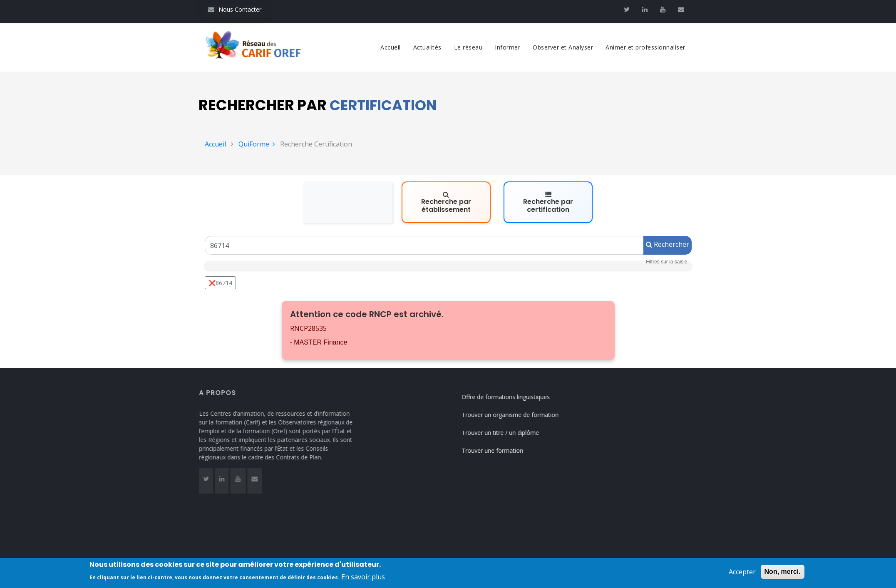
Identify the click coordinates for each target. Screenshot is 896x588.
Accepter (742, 577)
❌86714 (220, 283)
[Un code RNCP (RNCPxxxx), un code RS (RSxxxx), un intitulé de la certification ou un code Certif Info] (424, 245)
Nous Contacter (235, 9)
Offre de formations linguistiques (514, 397)
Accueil (391, 47)
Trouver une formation (501, 450)
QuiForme (257, 144)
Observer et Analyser (563, 47)
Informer (508, 47)
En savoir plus (363, 582)
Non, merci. (783, 577)
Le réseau (468, 47)
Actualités (427, 47)
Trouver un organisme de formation (518, 415)
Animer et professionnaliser (645, 47)
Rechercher (668, 244)
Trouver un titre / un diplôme (509, 433)
